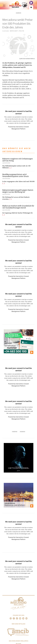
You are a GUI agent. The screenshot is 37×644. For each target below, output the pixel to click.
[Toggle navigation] (4, 6)
